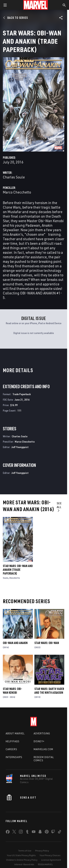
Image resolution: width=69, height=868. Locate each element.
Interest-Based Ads (24, 864)
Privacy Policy (42, 851)
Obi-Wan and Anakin (15, 643)
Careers (11, 749)
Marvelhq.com (43, 749)
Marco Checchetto (17, 192)
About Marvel (15, 733)
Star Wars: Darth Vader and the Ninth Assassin (49, 691)
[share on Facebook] (8, 833)
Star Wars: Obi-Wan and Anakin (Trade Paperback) (18, 570)
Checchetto (15, 578)
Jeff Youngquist (20, 447)
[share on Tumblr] (27, 832)
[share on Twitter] (14, 832)
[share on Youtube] (34, 832)
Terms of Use (25, 851)
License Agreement (51, 860)
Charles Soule (14, 177)
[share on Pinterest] (47, 832)
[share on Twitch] (53, 832)
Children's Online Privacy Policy (22, 860)
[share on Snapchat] (40, 832)
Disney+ (39, 741)
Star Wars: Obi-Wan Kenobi (12, 691)
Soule (6, 578)
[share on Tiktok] (60, 832)
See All (59, 507)
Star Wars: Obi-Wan (47, 643)
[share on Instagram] (21, 832)
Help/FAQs (13, 741)
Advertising (42, 733)
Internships (14, 757)
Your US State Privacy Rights (21, 855)
